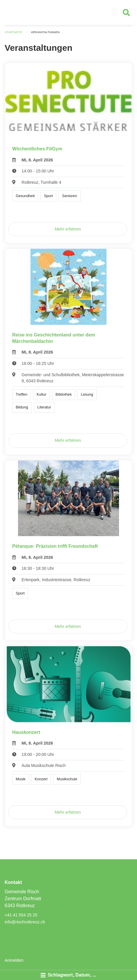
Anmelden (14, 960)
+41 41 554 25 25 (21, 915)
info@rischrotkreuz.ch (25, 922)
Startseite (13, 32)
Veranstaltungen (45, 32)
